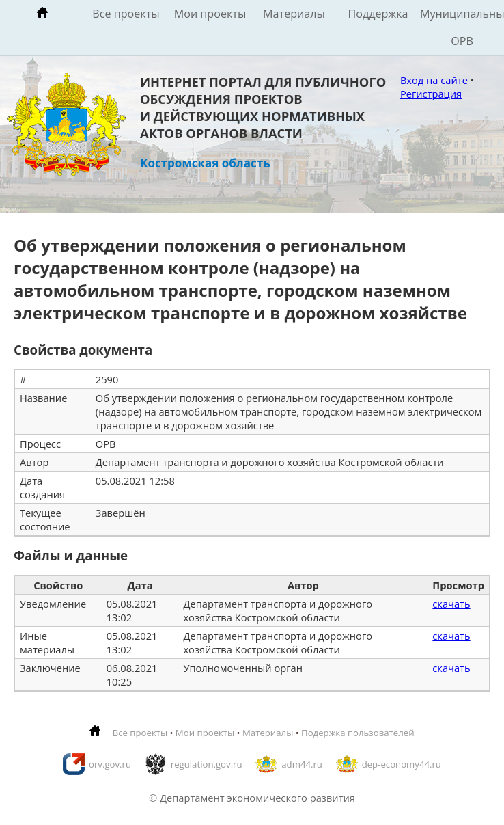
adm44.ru (302, 764)
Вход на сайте (434, 80)
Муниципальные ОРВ (462, 27)
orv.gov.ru (110, 764)
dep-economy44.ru (402, 764)
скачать (451, 604)
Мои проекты (210, 14)
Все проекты (126, 14)
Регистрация (431, 94)
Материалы (294, 14)
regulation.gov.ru (207, 764)
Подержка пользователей (358, 733)
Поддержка (378, 14)
